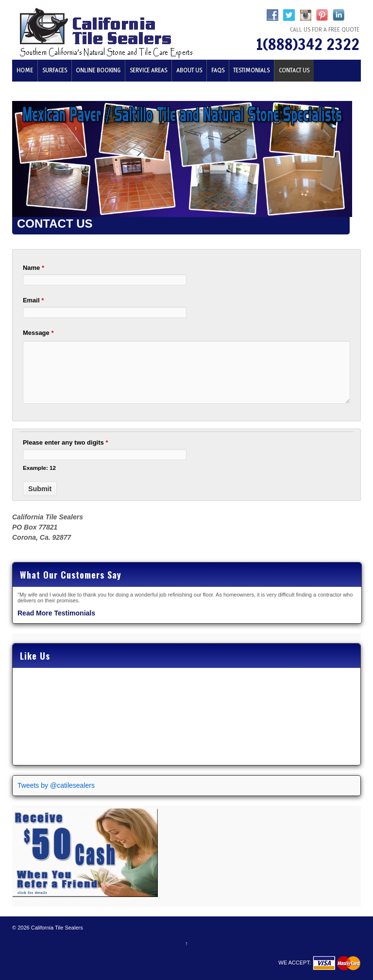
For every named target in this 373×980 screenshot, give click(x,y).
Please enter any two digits (66, 442)
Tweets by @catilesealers (56, 785)
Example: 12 (39, 468)
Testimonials (251, 70)
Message (38, 333)
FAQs (218, 70)
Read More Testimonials (56, 613)
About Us (189, 70)
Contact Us (294, 70)
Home (25, 70)
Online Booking (98, 70)
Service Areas (148, 70)
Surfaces (55, 70)
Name (34, 268)
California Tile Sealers (56, 928)
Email (33, 300)
